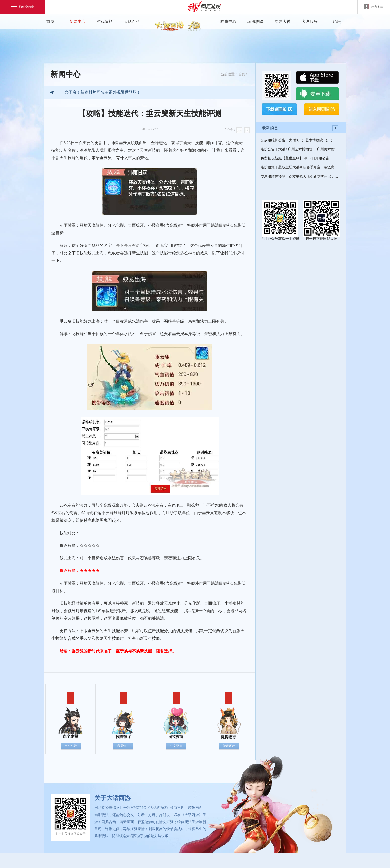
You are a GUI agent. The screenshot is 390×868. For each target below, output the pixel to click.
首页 (50, 21)
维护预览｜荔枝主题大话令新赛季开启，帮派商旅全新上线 (301, 167)
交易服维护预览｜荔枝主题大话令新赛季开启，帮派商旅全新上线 (301, 176)
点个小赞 (71, 746)
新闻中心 (78, 21)
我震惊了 (123, 746)
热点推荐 (374, 7)
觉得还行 (229, 746)
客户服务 (310, 21)
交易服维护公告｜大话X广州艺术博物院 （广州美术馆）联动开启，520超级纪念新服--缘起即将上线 (301, 140)
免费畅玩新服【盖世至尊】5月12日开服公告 (295, 158)
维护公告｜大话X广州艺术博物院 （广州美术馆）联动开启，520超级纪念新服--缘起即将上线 (301, 149)
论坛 (337, 21)
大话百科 (132, 21)
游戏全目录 (22, 7)
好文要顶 (176, 746)
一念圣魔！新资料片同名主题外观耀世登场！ (100, 92)
